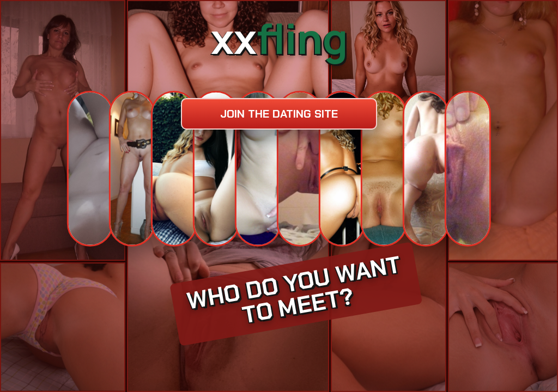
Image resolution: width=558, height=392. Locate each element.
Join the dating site (279, 114)
